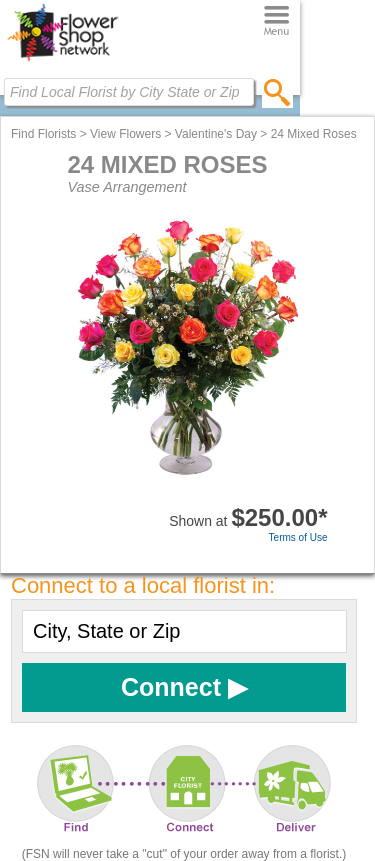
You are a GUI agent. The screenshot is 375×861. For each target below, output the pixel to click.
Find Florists (43, 134)
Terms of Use (298, 537)
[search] (277, 92)
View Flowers (125, 134)
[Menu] (276, 21)
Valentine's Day (216, 134)
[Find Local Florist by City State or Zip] (129, 92)
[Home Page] (62, 61)
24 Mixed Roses (314, 134)
